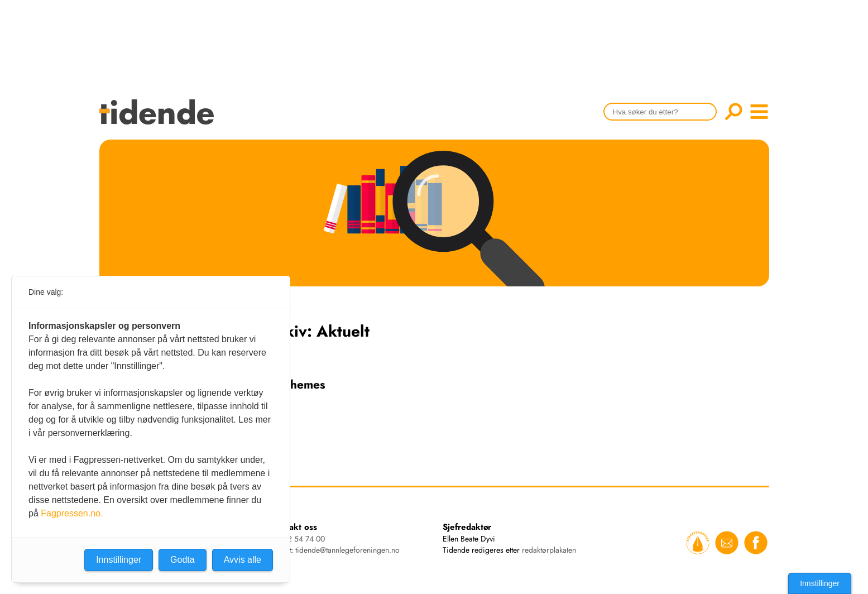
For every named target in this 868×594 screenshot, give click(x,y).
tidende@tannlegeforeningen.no (347, 550)
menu (759, 112)
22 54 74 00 (304, 539)
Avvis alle (243, 560)
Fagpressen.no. (72, 513)
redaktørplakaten (549, 550)
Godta (183, 560)
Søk (733, 112)
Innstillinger (820, 583)
